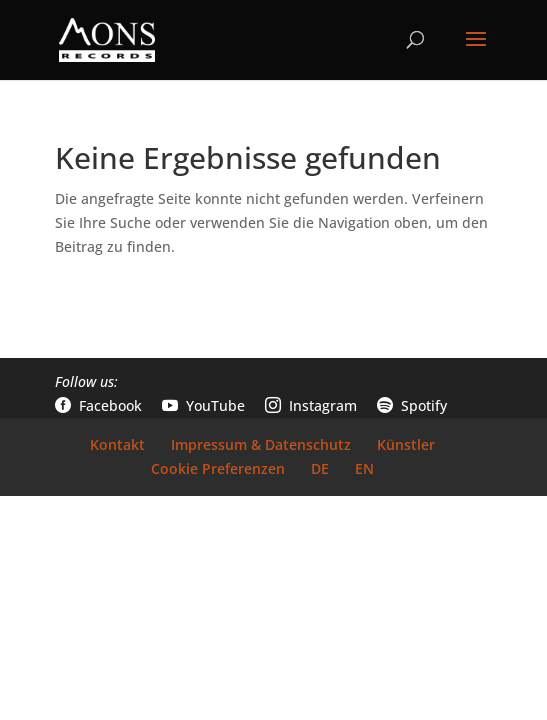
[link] (107, 38)
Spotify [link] (412, 405)
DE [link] (320, 468)
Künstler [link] (406, 444)
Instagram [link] (311, 405)
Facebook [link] (98, 405)
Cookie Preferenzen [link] (218, 468)
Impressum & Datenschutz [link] (261, 444)
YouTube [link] (203, 405)
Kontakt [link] (117, 444)
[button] (476, 52)
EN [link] (364, 468)
